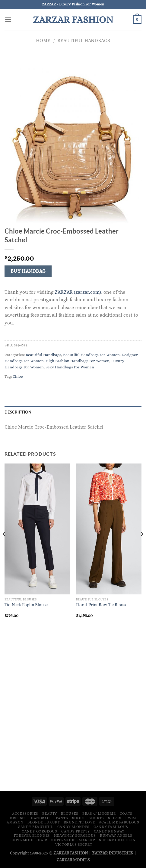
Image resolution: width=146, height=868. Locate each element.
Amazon (15, 822)
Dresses (18, 818)
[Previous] (4, 546)
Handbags (41, 818)
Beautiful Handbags (84, 40)
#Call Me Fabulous (119, 822)
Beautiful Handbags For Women (91, 355)
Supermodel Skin (117, 840)
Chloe (18, 376)
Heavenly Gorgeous (75, 835)
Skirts (115, 818)
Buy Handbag (28, 271)
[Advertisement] (73, 710)
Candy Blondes (73, 827)
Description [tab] (18, 412)
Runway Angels (116, 835)
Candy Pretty (75, 831)
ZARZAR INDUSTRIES (113, 853)
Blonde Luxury (44, 822)
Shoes (78, 818)
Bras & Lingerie (99, 814)
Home (43, 40)
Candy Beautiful (35, 827)
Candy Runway (109, 831)
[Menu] (8, 19)
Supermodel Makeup (73, 840)
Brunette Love (79, 822)
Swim (131, 818)
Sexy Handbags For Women (70, 367)
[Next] (142, 546)
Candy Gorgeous (40, 831)
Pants (62, 818)
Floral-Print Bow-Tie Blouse (102, 605)
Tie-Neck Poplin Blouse (26, 605)
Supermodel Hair (29, 840)
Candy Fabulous (111, 827)
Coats (126, 814)
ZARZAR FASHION (73, 20)
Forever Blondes (32, 835)
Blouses (70, 814)
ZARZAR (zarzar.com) (78, 292)
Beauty (50, 814)
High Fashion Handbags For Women (78, 361)
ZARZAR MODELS (73, 860)
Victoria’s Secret (74, 845)
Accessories (25, 814)
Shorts (96, 818)
